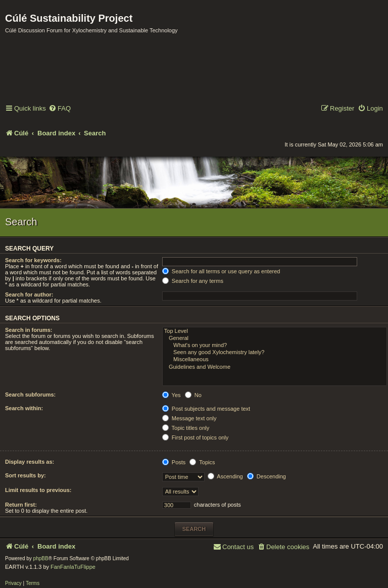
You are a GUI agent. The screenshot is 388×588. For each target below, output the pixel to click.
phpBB (41, 558)
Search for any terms (193, 281)
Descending (266, 476)
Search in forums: (29, 330)
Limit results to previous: (38, 490)
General (275, 338)
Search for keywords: (33, 260)
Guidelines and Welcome (275, 367)
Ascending (225, 476)
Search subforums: (30, 395)
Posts (174, 462)
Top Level (275, 331)
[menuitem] (60, 109)
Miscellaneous (275, 360)
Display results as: (30, 462)
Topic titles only (186, 428)
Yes (172, 395)
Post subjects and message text (206, 409)
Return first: (21, 505)
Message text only (189, 418)
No (193, 395)
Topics (202, 462)
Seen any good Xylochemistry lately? (275, 353)
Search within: (24, 408)
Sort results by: (26, 475)
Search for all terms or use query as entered (221, 271)
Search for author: (29, 295)
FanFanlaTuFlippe (73, 567)
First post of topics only (196, 437)
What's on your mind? (275, 346)
